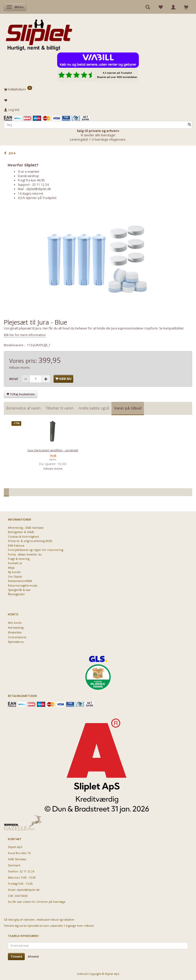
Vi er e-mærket (28, 172)
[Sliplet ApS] (39, 33)
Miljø (11, 568)
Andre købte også (94, 408)
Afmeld (33, 956)
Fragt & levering (19, 559)
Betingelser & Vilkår (21, 532)
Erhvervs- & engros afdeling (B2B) (30, 541)
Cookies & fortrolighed (23, 537)
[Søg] (189, 125)
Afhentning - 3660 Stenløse (26, 528)
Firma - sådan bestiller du (25, 554)
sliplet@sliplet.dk (39, 189)
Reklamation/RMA (20, 581)
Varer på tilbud (128, 408)
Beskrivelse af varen (23, 408)
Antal (14, 379)
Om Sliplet (15, 577)
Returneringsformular (23, 585)
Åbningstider (16, 594)
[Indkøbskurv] (98, 89)
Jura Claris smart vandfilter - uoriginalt (53, 450)
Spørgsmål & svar (19, 590)
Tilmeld (16, 956)
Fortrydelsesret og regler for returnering (36, 550)
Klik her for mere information (25, 335)
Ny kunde (14, 572)
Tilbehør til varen (60, 408)
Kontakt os (15, 563)
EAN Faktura (16, 545)
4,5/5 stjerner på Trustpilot (37, 198)
